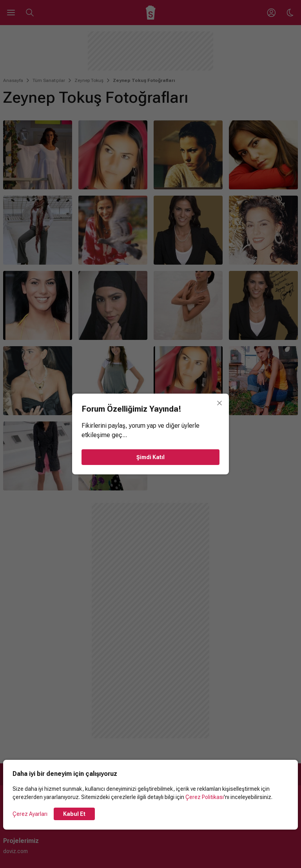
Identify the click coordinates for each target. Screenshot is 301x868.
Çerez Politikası (205, 797)
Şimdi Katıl (150, 457)
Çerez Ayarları (30, 814)
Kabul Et (74, 814)
